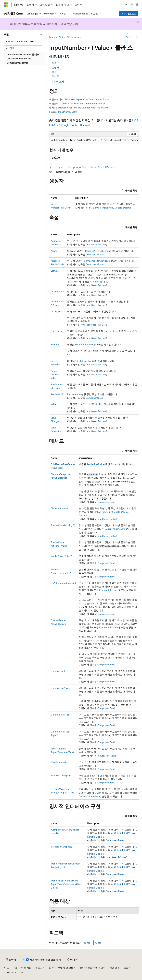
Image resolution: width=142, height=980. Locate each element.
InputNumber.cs (67, 112)
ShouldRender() (59, 762)
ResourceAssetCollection (97, 251)
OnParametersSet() (60, 715)
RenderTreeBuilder (96, 464)
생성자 (55, 67)
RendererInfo (57, 394)
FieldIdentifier (84, 361)
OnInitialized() (58, 671)
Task (128, 654)
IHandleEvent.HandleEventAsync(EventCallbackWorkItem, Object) (67, 884)
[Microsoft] (6, 5)
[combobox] (23, 42)
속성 (54, 72)
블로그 (39, 967)
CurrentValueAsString (116, 529)
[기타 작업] (136, 37)
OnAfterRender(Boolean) (63, 583)
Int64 (52, 125)
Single (66, 125)
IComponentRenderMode (97, 261)
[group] (94, 140)
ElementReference (84, 344)
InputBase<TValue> (103, 167)
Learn (52, 37)
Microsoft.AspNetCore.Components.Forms (87, 99)
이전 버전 (26, 967)
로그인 (134, 4)
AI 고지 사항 (11, 967)
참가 (51, 967)
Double (75, 125)
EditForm (108, 331)
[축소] (41, 34)
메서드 (55, 76)
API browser (73, 37)
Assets (54, 251)
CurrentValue (57, 291)
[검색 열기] (126, 5)
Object (59, 167)
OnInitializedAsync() (61, 688)
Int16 (59, 125)
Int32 (135, 120)
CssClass (55, 271)
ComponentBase (77, 167)
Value (53, 404)
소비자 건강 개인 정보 (91, 967)
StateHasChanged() (61, 775)
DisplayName (57, 311)
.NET (61, 37)
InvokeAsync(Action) (61, 556)
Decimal (85, 125)
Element (55, 344)
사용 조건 (115, 967)
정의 (54, 63)
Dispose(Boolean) (60, 508)
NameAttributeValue (55, 374)
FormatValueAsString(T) (63, 525)
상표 (126, 967)
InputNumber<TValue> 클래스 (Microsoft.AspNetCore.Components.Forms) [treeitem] (23, 59)
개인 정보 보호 (66, 967)
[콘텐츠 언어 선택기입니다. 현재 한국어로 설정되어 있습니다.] (11, 960)
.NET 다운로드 (129, 14)
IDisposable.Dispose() (62, 847)
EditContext (57, 331)
